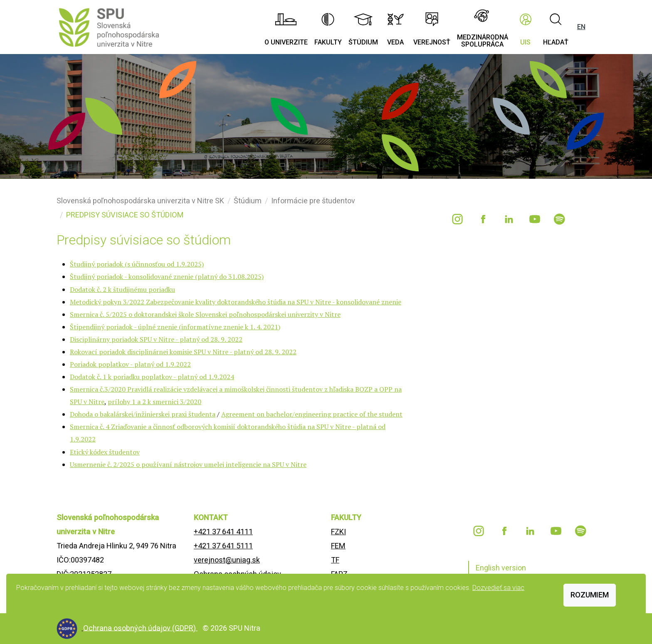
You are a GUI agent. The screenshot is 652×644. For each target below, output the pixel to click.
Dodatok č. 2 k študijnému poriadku (122, 289)
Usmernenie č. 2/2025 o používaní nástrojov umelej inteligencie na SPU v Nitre (188, 464)
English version (501, 568)
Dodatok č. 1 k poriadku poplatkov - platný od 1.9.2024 (152, 377)
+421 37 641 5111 (223, 546)
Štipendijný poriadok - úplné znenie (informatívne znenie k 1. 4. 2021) (175, 327)
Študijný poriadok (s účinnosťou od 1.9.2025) (137, 264)
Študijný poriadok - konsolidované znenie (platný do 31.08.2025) (167, 276)
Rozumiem (590, 595)
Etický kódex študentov (105, 452)
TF (335, 560)
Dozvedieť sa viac (498, 588)
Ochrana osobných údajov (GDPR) (140, 628)
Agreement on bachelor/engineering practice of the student (312, 414)
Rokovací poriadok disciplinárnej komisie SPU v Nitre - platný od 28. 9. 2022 (183, 352)
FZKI (338, 532)
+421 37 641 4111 (223, 532)
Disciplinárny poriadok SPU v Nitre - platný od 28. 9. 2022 (156, 339)
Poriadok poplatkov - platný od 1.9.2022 (130, 364)
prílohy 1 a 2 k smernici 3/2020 (154, 402)
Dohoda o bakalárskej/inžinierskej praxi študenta (143, 414)
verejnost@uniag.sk (227, 560)
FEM (338, 546)
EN (581, 27)
